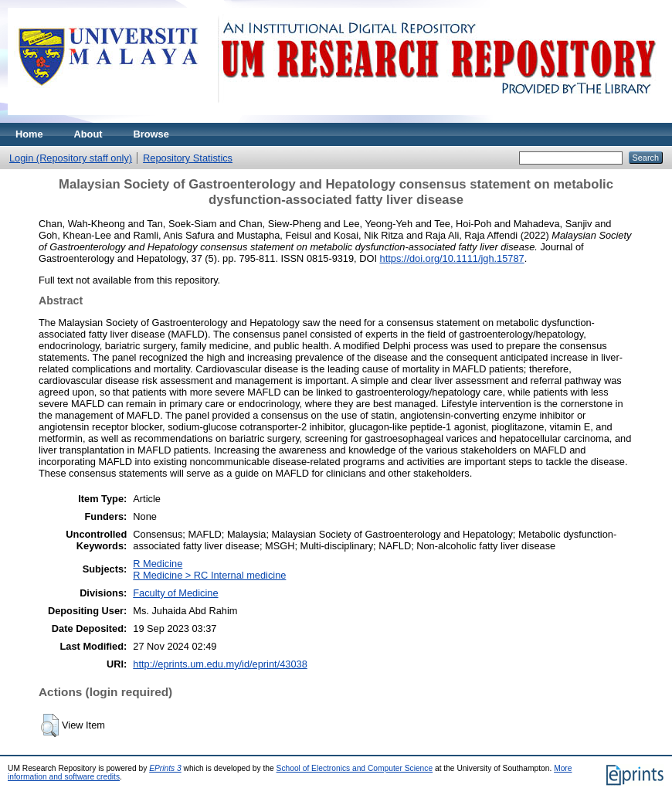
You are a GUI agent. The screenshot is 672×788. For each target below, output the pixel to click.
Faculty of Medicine (175, 593)
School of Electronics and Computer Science (355, 768)
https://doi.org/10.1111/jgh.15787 (452, 258)
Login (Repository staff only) (71, 158)
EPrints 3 (165, 768)
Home (29, 134)
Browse (151, 134)
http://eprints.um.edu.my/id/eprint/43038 (220, 664)
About (88, 134)
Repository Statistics (188, 158)
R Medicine (158, 564)
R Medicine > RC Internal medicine (209, 575)
